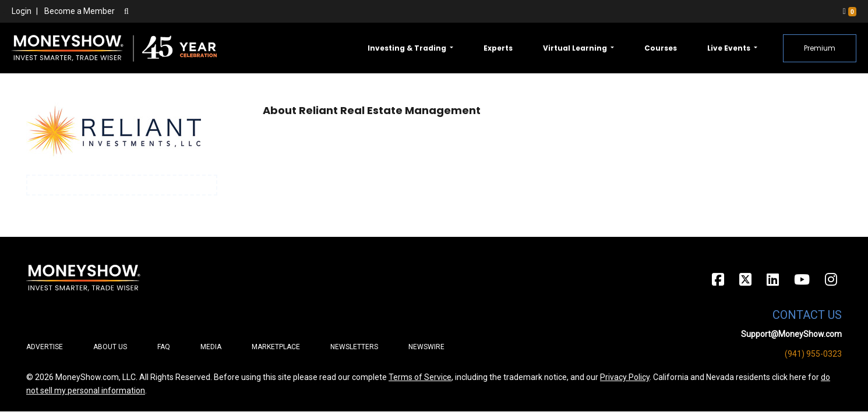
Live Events (730, 48)
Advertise (45, 347)
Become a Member (80, 11)
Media (211, 347)
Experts (498, 48)
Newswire (426, 347)
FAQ (164, 347)
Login (22, 11)
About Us (110, 347)
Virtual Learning (576, 48)
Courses (661, 48)
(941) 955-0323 (813, 354)
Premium (820, 48)
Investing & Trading (408, 48)
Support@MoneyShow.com (791, 334)
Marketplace (276, 347)
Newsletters (354, 347)
